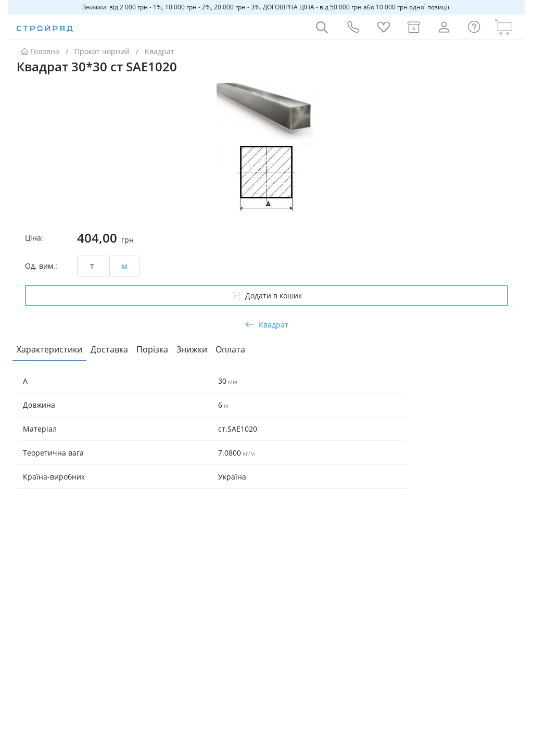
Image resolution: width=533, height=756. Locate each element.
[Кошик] (504, 27)
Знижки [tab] (192, 349)
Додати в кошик (267, 295)
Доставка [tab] (109, 349)
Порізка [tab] (152, 349)
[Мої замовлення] (414, 27)
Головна (40, 51)
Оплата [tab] (230, 349)
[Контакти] (352, 27)
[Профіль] (444, 27)
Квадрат (160, 51)
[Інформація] (474, 27)
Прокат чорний (102, 51)
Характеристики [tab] (49, 349)
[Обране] (384, 27)
